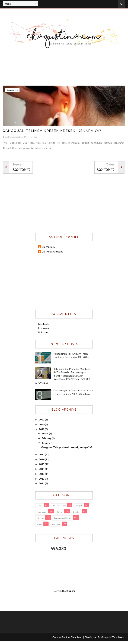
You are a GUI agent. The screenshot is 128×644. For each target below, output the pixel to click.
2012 (42, 479)
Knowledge (42, 512)
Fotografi (79, 506)
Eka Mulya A (48, 247)
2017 (42, 454)
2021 (42, 419)
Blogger (71, 591)
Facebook (43, 324)
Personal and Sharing (63, 518)
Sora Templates (74, 637)
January (46, 443)
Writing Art (56, 524)
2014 (42, 469)
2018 (42, 429)
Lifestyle (14, 90)
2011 (42, 483)
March (45, 433)
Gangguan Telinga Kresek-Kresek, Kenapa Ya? (52, 131)
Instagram (44, 328)
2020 (42, 424)
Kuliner (60, 512)
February (47, 438)
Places (39, 524)
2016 (42, 459)
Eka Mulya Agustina (52, 252)
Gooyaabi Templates (112, 637)
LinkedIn (43, 332)
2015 (42, 464)
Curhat (40, 506)
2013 (42, 474)
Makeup (40, 518)
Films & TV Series (59, 506)
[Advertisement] (64, 71)
